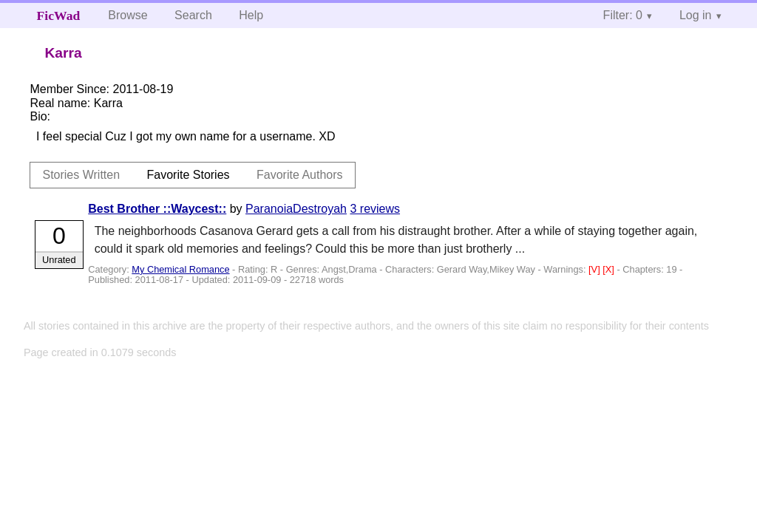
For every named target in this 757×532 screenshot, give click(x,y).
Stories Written (81, 175)
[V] (595, 269)
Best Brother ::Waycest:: (157, 209)
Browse (128, 15)
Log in (696, 15)
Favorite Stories (189, 175)
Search (193, 15)
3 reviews (375, 209)
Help (251, 15)
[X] (610, 269)
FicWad (59, 16)
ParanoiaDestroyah (296, 209)
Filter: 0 (623, 15)
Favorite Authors (300, 175)
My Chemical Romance (180, 269)
